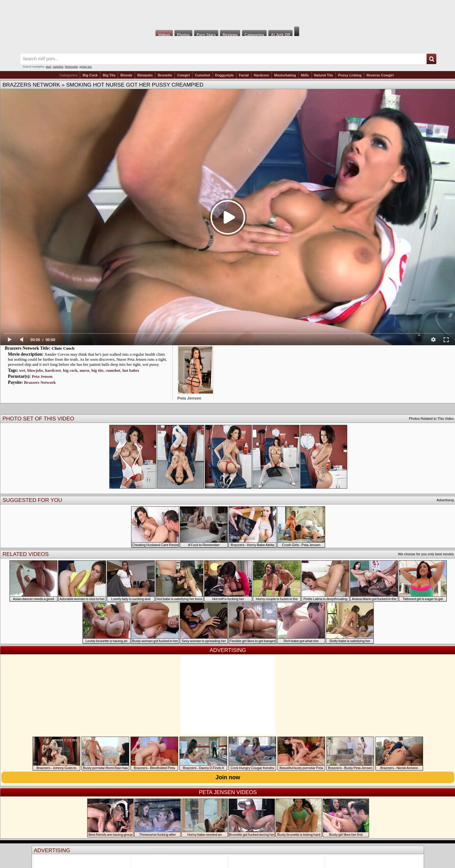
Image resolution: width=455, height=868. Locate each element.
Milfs (305, 75)
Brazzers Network (31, 85)
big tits (98, 370)
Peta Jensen (42, 376)
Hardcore (261, 75)
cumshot (58, 66)
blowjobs (35, 370)
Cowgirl (184, 75)
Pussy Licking (350, 75)
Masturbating (285, 75)
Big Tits (109, 75)
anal (49, 66)
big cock (70, 370)
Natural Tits (324, 75)
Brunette (165, 75)
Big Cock (90, 75)
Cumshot (203, 75)
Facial (244, 75)
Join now (228, 777)
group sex (85, 66)
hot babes (131, 370)
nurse (85, 370)
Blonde (126, 75)
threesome (71, 66)
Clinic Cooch (63, 348)
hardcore (53, 370)
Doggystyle (224, 75)
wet (22, 370)
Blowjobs (145, 75)
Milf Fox (227, 13)
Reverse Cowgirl (380, 75)
